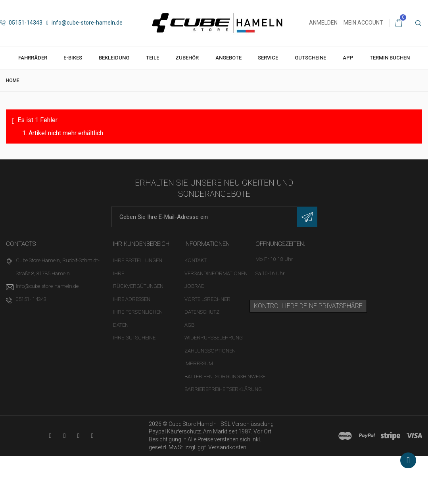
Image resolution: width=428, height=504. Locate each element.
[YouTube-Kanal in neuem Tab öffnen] (50, 436)
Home (13, 80)
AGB (189, 325)
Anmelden (323, 23)
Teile (153, 58)
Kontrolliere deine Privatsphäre (308, 306)
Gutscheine (310, 58)
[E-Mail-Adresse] (214, 217)
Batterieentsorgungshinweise (225, 377)
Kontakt (196, 260)
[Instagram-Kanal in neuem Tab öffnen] (92, 436)
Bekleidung (114, 58)
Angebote (228, 58)
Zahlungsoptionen (210, 351)
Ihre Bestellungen (138, 260)
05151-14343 (21, 23)
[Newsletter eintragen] (307, 217)
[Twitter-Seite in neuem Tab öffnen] (78, 436)
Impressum (199, 363)
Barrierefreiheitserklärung (223, 389)
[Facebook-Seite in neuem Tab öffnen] (64, 436)
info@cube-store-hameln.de (84, 23)
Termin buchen (390, 58)
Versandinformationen (216, 273)
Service (268, 58)
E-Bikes (73, 58)
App (348, 58)
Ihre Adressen (132, 299)
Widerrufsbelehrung (214, 338)
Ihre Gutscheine (134, 338)
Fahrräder (33, 58)
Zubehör (187, 58)
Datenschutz (202, 312)
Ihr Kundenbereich (141, 244)
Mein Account (363, 23)
